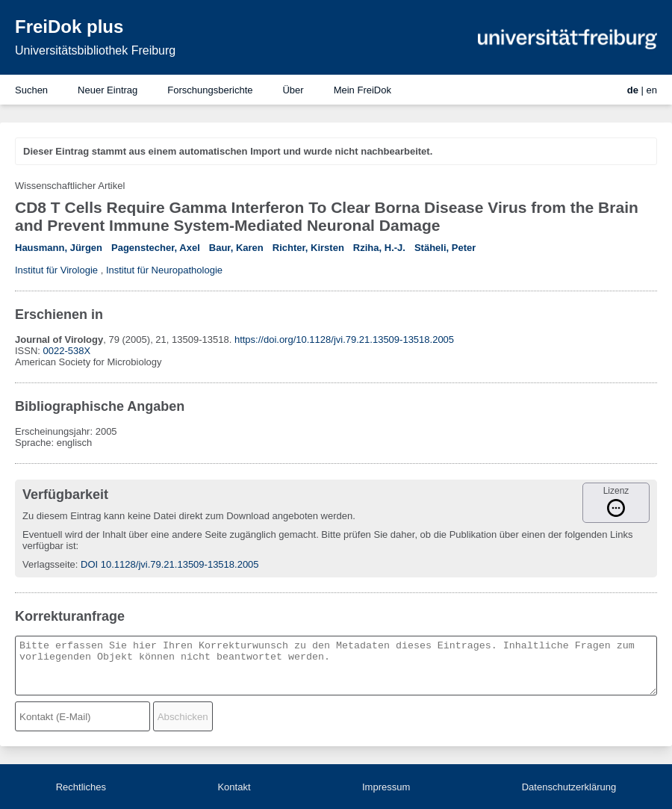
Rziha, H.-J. (379, 248)
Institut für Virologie (56, 270)
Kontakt (234, 787)
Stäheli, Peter (445, 248)
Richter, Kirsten (308, 248)
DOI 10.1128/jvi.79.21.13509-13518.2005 (170, 564)
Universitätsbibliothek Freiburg (95, 50)
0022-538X (67, 351)
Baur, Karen (236, 248)
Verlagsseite (49, 564)
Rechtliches (81, 787)
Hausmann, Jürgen (59, 248)
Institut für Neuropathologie (164, 270)
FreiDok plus (69, 27)
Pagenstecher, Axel (156, 248)
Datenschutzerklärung (569, 787)
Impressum (386, 787)
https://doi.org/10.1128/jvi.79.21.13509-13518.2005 (344, 340)
